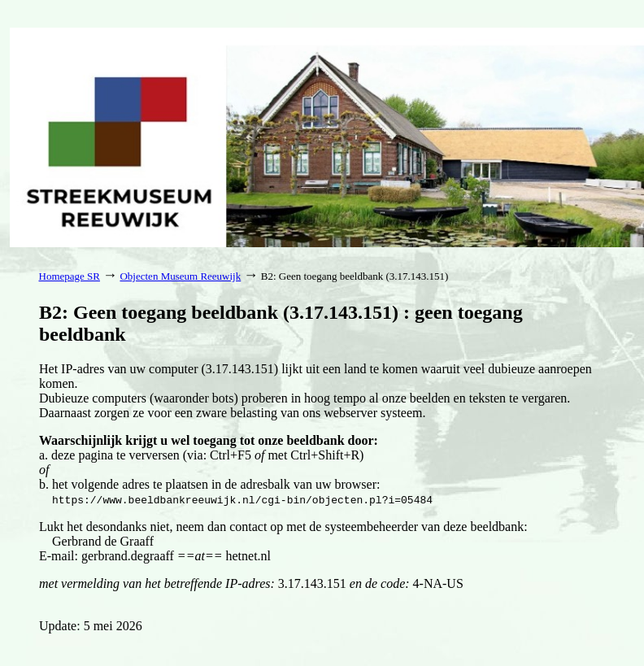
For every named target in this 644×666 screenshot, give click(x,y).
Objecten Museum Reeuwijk (180, 276)
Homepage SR (70, 276)
